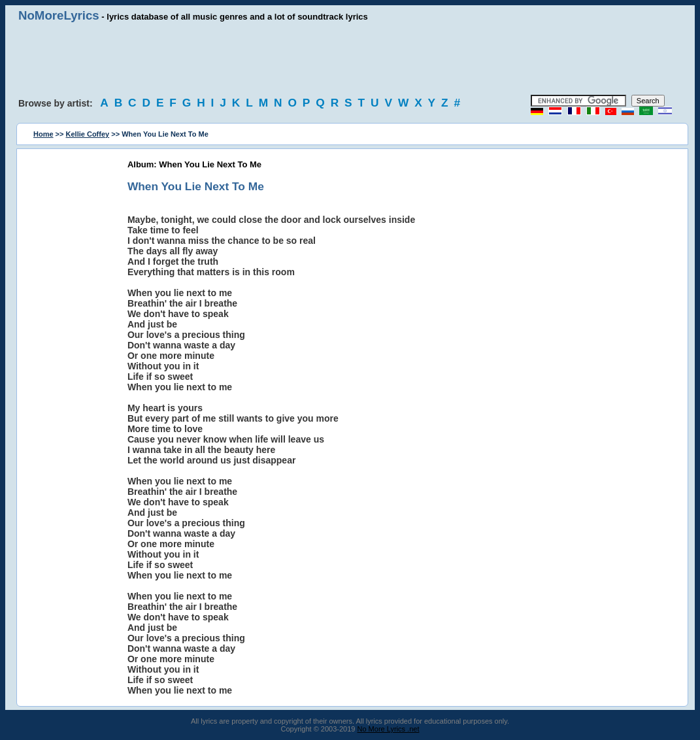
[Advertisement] (350, 59)
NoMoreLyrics (59, 15)
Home (43, 134)
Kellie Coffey (88, 134)
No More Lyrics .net (389, 729)
